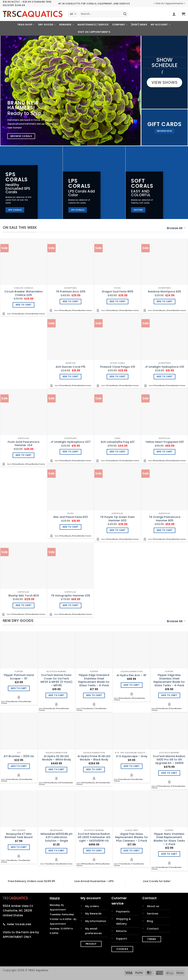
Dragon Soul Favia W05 (118, 292)
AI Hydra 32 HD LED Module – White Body (56, 758)
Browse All (176, 228)
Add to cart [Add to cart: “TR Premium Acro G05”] (71, 301)
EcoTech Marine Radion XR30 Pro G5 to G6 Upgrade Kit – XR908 (169, 760)
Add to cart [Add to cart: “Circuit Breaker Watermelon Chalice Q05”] (24, 305)
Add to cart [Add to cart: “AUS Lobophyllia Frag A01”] (118, 452)
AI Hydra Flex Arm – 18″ (132, 675)
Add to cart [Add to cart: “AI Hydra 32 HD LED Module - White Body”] (56, 769)
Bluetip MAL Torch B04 (24, 596)
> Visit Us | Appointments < (169, 3)
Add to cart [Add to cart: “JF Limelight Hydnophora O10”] (165, 377)
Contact (153, 929)
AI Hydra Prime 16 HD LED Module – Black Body (94, 758)
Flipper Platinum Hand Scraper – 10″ (19, 677)
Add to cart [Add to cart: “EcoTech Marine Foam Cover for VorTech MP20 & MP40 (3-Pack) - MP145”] (56, 695)
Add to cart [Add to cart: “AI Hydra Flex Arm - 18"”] (132, 685)
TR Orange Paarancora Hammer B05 (165, 519)
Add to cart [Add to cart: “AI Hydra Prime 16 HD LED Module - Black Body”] (94, 769)
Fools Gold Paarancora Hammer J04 (23, 444)
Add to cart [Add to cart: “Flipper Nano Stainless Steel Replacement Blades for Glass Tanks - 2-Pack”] (169, 854)
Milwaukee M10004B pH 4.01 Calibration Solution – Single (56, 837)
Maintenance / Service (93, 25)
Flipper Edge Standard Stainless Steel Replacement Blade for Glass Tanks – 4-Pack (94, 680)
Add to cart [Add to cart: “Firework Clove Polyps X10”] (118, 377)
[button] (174, 14)
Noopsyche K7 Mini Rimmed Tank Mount (19, 836)
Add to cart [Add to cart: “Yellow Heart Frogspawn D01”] (165, 452)
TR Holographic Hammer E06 (71, 596)
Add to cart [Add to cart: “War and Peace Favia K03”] (71, 527)
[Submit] (125, 14)
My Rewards (93, 914)
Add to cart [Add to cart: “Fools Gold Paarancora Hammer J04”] (24, 455)
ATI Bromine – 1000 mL (19, 756)
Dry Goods (47, 25)
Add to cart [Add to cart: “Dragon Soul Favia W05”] (118, 301)
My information (96, 921)
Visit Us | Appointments (94, 32)
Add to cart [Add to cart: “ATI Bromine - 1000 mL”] (19, 766)
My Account (161, 25)
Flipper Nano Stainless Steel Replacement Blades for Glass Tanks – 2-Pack (169, 839)
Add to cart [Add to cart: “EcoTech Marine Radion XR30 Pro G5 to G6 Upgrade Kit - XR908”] (169, 773)
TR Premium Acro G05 (71, 292)
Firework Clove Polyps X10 (118, 367)
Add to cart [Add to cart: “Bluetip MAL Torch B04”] (24, 605)
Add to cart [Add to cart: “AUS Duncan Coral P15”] (71, 377)
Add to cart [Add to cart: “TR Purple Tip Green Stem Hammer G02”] (118, 530)
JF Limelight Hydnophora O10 (164, 367)
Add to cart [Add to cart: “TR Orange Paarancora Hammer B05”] (165, 530)
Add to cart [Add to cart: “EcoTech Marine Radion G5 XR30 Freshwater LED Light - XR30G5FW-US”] (94, 851)
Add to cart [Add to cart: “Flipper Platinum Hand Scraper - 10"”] (19, 688)
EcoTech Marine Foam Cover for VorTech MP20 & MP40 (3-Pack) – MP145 (56, 680)
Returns (121, 931)
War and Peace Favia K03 (70, 517)
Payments (123, 912)
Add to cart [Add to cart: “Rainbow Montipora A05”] (165, 301)
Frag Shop (26, 25)
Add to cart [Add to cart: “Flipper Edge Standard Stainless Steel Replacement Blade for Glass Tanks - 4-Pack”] (94, 695)
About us (153, 906)
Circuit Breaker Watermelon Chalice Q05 (23, 293)
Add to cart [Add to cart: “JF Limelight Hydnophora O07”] (71, 452)
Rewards (67, 25)
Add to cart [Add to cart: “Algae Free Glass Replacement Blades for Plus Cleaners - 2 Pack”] (132, 851)
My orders (92, 906)
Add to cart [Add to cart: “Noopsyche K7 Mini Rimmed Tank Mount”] (19, 847)
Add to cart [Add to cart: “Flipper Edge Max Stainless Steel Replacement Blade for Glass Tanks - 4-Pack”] (169, 695)
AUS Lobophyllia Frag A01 (117, 442)
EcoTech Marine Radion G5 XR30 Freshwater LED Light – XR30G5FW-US (94, 837)
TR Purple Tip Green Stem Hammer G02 (117, 519)
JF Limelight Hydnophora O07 (70, 442)
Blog (150, 921)
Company (120, 25)
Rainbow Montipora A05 (164, 292)
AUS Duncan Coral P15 (70, 367)
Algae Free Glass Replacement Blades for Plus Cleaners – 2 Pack (132, 837)
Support (122, 939)
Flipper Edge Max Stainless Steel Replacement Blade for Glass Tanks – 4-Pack (169, 680)
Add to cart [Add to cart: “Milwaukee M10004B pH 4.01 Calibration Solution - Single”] (56, 851)
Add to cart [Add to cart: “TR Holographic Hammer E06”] (71, 605)
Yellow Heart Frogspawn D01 (165, 442)
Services (153, 914)
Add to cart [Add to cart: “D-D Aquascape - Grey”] (132, 766)
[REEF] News (139, 25)
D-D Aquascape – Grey (132, 756)
